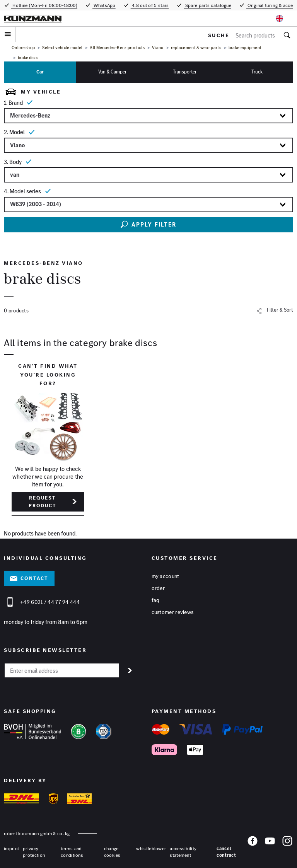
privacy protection (34, 852)
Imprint (11, 848)
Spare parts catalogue (207, 5)
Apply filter (148, 224)
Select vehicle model (62, 48)
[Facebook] (253, 847)
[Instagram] (287, 847)
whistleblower (151, 848)
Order (158, 588)
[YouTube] (270, 847)
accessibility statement (183, 852)
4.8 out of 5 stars (150, 5)
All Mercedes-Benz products (117, 48)
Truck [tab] (257, 72)
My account (166, 576)
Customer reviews (173, 612)
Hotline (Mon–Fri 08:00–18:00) (44, 5)
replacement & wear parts (196, 48)
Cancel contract (226, 852)
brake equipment (245, 48)
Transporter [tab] (185, 72)
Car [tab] (40, 72)
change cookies (112, 852)
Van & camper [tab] (112, 72)
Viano (158, 48)
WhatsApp (104, 5)
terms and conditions (72, 852)
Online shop (23, 48)
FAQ (156, 600)
